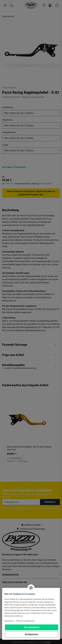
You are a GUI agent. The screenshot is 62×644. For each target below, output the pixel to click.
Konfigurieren (32, 634)
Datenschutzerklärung (25, 621)
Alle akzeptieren (32, 627)
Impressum (9, 621)
